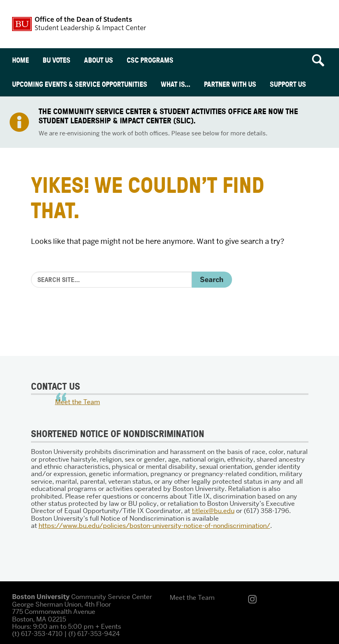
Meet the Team (78, 402)
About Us (99, 60)
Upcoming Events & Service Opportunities (80, 84)
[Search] (111, 280)
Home (21, 60)
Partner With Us (230, 84)
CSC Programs (150, 60)
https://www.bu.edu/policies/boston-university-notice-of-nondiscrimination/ (154, 526)
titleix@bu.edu (213, 511)
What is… (176, 84)
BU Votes (56, 60)
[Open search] (321, 60)
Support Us (288, 84)
